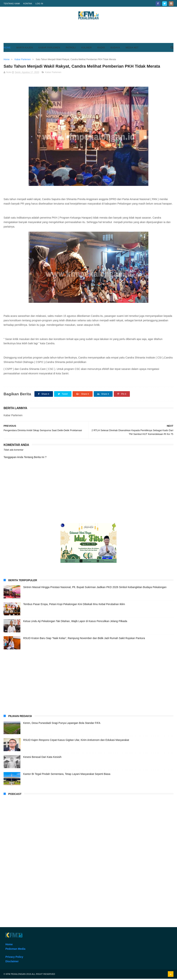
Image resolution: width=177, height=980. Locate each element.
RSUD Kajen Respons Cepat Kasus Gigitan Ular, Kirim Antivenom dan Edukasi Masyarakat (76, 741)
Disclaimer (12, 963)
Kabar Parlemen (49, 48)
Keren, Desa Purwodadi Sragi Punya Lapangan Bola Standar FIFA (62, 724)
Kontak (28, 4)
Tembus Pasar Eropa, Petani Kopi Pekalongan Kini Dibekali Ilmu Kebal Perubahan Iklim (74, 605)
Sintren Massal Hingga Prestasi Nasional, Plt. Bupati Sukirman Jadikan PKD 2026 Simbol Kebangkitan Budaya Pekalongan (95, 588)
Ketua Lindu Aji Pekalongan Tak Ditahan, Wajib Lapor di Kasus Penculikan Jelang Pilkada (75, 622)
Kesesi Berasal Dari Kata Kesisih (42, 758)
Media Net (132, 48)
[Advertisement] (88, 33)
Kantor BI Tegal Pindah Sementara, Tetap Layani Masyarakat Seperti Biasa (67, 775)
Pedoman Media (15, 950)
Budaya (115, 48)
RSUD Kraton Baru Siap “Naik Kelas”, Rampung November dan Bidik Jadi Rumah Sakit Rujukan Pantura (84, 639)
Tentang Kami (12, 4)
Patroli (71, 48)
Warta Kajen (25, 48)
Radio (101, 48)
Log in (39, 4)
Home (7, 48)
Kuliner (87, 48)
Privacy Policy (14, 958)
